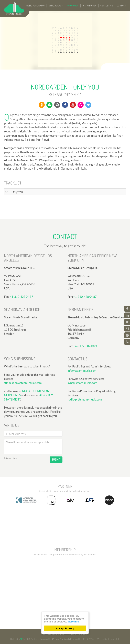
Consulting (107, 6)
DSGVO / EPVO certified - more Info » (102, 639)
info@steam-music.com (82, 411)
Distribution (89, 6)
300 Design (32, 639)
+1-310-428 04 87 (85, 341)
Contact (121, 6)
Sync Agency (56, 6)
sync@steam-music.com (82, 423)
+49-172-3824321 (85, 386)
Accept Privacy (65, 628)
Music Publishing (35, 6)
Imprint (83, 634)
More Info (73, 622)
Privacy (72, 634)
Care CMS (58, 639)
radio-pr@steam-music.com (85, 440)
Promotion (73, 6)
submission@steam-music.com (23, 438)
